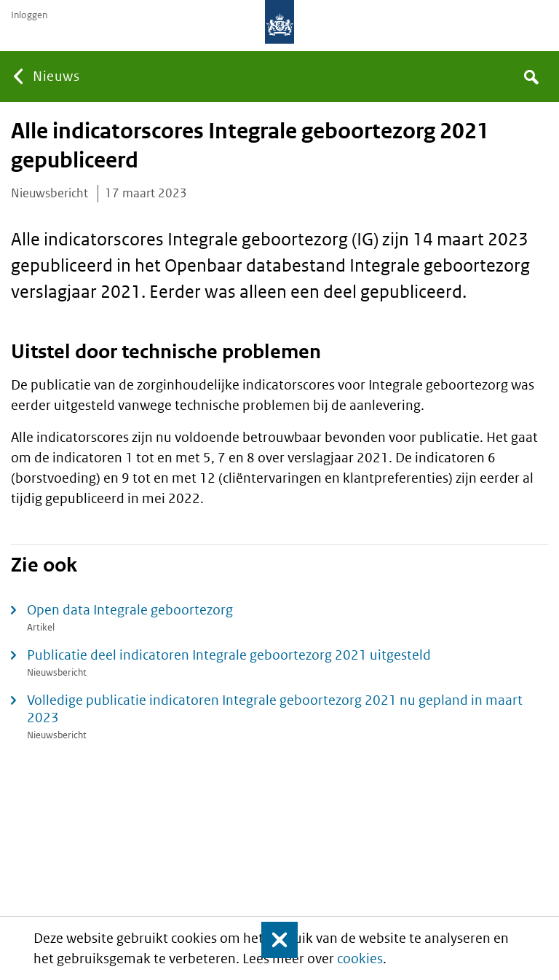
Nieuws (56, 76)
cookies (360, 959)
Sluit (270, 940)
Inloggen (29, 15)
